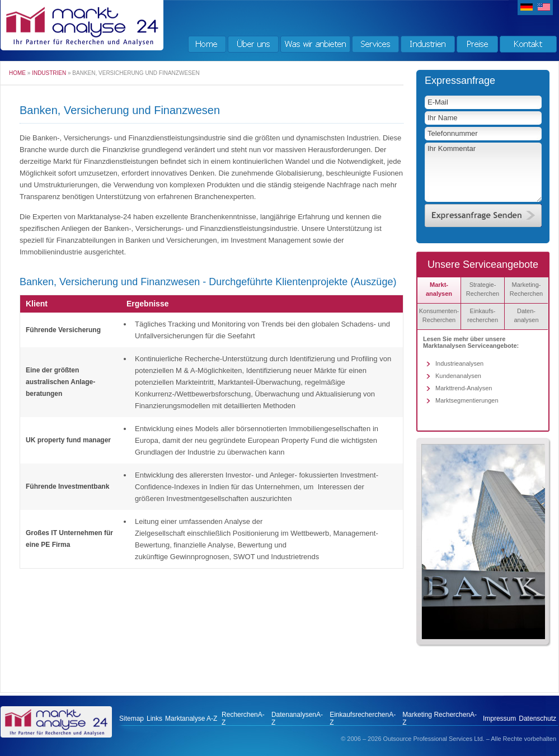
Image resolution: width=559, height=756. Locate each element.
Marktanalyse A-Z (191, 719)
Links (154, 719)
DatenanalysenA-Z (297, 719)
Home (17, 73)
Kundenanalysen (458, 376)
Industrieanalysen (459, 363)
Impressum (499, 719)
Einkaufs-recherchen (483, 315)
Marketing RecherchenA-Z (440, 719)
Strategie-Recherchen (483, 289)
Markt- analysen (439, 289)
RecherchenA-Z (243, 719)
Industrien (49, 73)
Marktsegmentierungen (467, 400)
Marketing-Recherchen (526, 289)
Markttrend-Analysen (464, 388)
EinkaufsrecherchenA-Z (363, 719)
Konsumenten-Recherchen (439, 315)
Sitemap (131, 719)
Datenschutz (537, 719)
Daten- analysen (526, 315)
